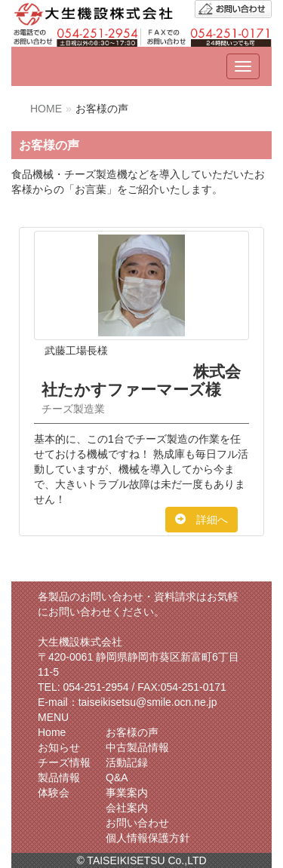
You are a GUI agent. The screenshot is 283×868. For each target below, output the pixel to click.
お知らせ (59, 747)
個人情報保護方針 (148, 838)
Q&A (117, 778)
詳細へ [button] (201, 520)
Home (52, 732)
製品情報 (59, 778)
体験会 (54, 793)
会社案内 (127, 808)
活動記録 (127, 762)
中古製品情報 (137, 747)
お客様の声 (132, 732)
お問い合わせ (137, 823)
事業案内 (127, 793)
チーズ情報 (64, 762)
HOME (46, 109)
